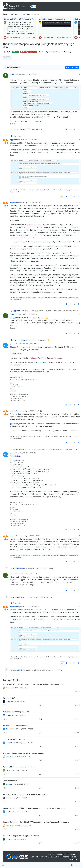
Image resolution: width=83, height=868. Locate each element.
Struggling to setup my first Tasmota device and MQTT (25, 794)
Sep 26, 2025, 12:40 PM (28, 344)
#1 (80, 74)
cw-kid (9, 798)
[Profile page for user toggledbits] (5, 141)
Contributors (72, 854)
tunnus (8, 715)
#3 (80, 314)
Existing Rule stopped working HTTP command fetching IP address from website (36, 822)
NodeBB (62, 854)
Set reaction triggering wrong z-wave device (21, 836)
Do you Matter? (9, 698)
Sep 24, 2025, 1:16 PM (32, 203)
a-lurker (9, 812)
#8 (80, 574)
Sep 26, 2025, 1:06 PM (32, 411)
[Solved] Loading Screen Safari (15, 726)
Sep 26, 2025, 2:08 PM (32, 536)
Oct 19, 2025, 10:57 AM (29, 574)
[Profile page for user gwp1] (5, 345)
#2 (80, 203)
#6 (80, 453)
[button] (3, 865)
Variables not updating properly (52, 19)
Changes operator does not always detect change (23, 753)
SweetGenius (11, 729)
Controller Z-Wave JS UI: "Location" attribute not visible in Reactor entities (34, 19)
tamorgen (9, 784)
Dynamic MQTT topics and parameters (18, 767)
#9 (80, 140)
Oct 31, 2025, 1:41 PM (32, 140)
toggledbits (14, 140)
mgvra (8, 770)
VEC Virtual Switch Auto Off (14, 739)
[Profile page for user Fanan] (5, 76)
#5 (80, 411)
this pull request (19, 277)
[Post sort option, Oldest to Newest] (13, 67)
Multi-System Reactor (13, 37)
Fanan (12, 74)
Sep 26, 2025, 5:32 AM (29, 314)
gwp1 (12, 344)
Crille (8, 701)
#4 (80, 344)
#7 (80, 536)
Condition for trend (11, 781)
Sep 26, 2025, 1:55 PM (28, 453)
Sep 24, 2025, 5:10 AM (29, 74)
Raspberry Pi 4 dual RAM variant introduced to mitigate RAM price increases (34, 808)
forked (24, 568)
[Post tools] (79, 129)
